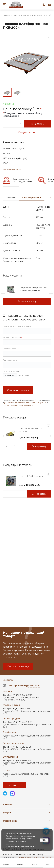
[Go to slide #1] (7, 92)
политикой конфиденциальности (18, 405)
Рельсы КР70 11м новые (31, 476)
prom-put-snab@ (24, 686)
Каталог (8, 804)
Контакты (8, 680)
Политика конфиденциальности (34, 858)
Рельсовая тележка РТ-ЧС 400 (31, 430)
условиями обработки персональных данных (25, 403)
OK (44, 840)
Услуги (7, 813)
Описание (11, 198)
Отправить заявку (18, 390)
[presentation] (50, 198)
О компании (10, 821)
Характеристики (31, 198)
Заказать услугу (27, 301)
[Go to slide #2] (17, 92)
